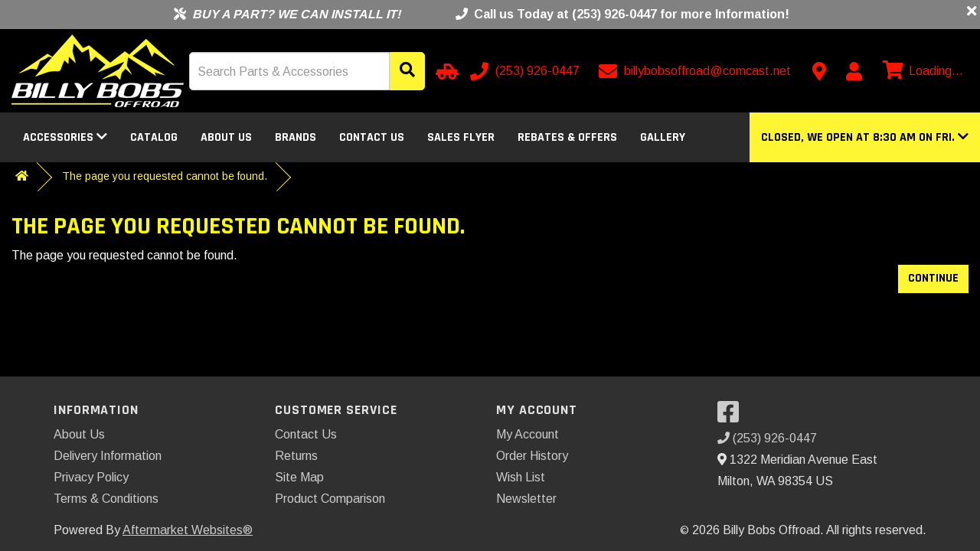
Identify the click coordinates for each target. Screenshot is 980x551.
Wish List (521, 477)
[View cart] (921, 71)
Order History (532, 456)
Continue (933, 278)
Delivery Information (108, 456)
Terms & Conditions (106, 499)
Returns (296, 456)
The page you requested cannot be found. (165, 176)
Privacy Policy (91, 477)
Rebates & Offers (567, 137)
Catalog (154, 137)
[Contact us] (819, 71)
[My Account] (854, 71)
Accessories (65, 137)
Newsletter (526, 499)
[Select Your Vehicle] (445, 71)
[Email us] (696, 71)
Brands (296, 137)
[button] (865, 137)
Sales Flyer (461, 137)
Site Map (299, 477)
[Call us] (526, 71)
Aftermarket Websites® (188, 530)
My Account (528, 434)
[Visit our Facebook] (732, 417)
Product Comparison (330, 499)
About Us (226, 137)
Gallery (663, 137)
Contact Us (372, 137)
